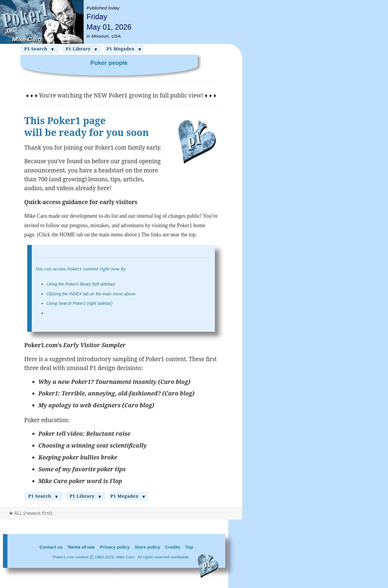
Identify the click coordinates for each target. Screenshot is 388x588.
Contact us (51, 547)
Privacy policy (115, 547)
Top (189, 547)
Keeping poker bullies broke (78, 457)
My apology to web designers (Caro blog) (96, 405)
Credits (173, 547)
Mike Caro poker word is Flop (80, 481)
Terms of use (81, 547)
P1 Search (40, 49)
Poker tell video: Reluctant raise (84, 434)
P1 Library (82, 49)
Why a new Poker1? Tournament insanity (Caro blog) (114, 382)
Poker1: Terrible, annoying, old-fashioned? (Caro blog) (116, 393)
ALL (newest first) (33, 513)
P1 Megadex (124, 49)
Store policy (147, 547)
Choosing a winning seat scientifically (92, 446)
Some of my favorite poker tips (82, 469)
